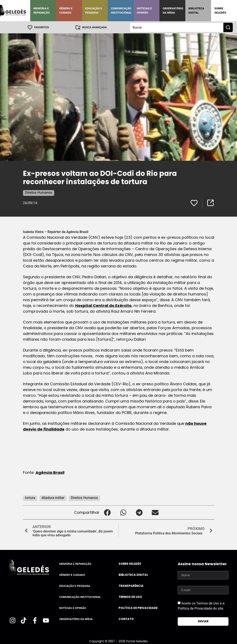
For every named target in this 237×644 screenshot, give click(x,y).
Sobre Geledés (220, 11)
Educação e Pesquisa (94, 11)
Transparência (131, 586)
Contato (126, 619)
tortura (30, 498)
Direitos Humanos (39, 192)
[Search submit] (228, 27)
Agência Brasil (50, 472)
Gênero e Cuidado (66, 11)
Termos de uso (130, 597)
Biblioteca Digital (196, 11)
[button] (107, 512)
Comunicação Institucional (121, 11)
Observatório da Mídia (173, 11)
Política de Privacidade (138, 608)
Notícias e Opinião (144, 11)
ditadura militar (53, 498)
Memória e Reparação (41, 11)
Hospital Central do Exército (103, 305)
